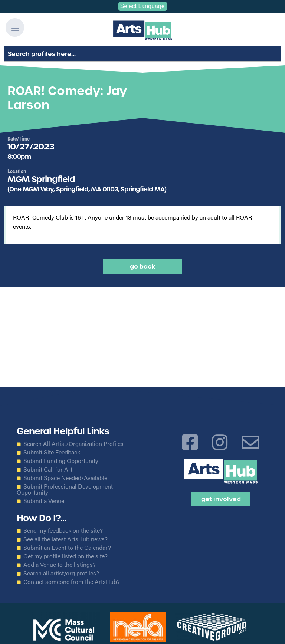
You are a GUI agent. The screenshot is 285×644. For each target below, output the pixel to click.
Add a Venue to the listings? (60, 565)
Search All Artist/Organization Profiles (73, 444)
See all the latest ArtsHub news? (65, 539)
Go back (142, 266)
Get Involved (221, 499)
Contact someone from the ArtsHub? (72, 582)
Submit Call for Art (48, 469)
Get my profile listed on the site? (65, 556)
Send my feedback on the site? (63, 530)
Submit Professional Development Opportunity (65, 489)
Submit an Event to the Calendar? (67, 548)
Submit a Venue (44, 501)
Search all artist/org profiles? (61, 573)
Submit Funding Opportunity (61, 461)
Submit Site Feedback (52, 452)
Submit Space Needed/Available (65, 478)
